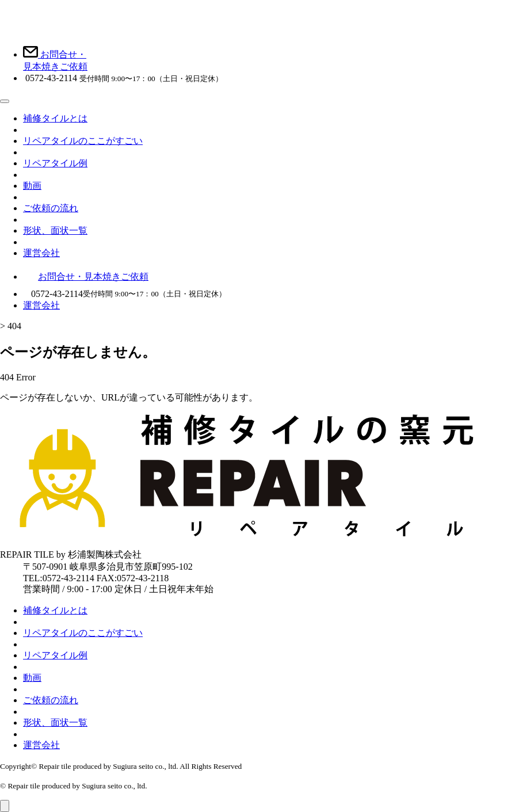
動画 (32, 186)
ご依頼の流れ (51, 208)
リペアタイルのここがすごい (83, 141)
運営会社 (41, 253)
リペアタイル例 (55, 163)
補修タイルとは (55, 118)
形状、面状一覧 (55, 230)
